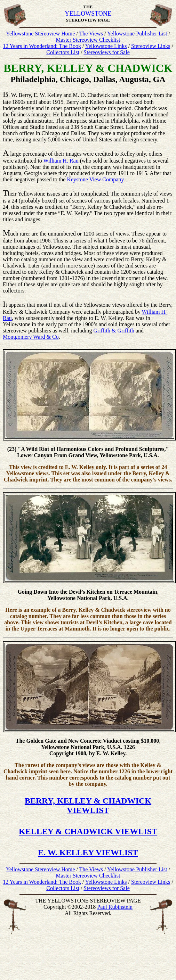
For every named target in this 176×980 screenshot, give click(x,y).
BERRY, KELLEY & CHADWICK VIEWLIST (88, 805)
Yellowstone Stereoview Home (40, 34)
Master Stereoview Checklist (88, 40)
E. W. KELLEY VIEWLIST (88, 853)
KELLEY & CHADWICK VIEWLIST (88, 831)
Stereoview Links (151, 46)
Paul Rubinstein (115, 907)
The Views (91, 34)
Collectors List (63, 52)
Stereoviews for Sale (106, 52)
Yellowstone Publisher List (137, 34)
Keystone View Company (95, 179)
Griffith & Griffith (114, 331)
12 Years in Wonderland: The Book (42, 46)
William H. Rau (61, 161)
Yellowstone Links (106, 46)
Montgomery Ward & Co (31, 337)
